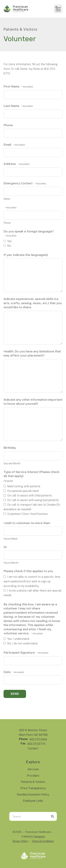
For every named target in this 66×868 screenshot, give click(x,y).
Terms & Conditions (43, 841)
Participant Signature (19, 652)
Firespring (39, 837)
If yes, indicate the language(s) (26, 255)
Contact (33, 748)
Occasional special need (21, 491)
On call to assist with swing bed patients (31, 500)
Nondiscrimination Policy (33, 795)
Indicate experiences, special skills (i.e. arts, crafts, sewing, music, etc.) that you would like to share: (33, 303)
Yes (8, 241)
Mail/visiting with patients (22, 486)
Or (5, 547)
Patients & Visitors (33, 782)
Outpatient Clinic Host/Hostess (26, 514)
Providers (33, 776)
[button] (58, 9)
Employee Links (33, 801)
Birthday (10, 448)
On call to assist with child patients (28, 496)
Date (7, 672)
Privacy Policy (20, 841)
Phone (8, 125)
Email (8, 144)
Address (10, 164)
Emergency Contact (18, 183)
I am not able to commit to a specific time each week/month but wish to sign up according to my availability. (32, 581)
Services (33, 769)
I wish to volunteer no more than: (27, 523)
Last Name (12, 106)
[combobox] (29, 816)
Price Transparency (33, 788)
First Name (12, 86)
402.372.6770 (36, 744)
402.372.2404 (38, 739)
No (7, 246)
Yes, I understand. (17, 639)
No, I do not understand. (21, 643)
